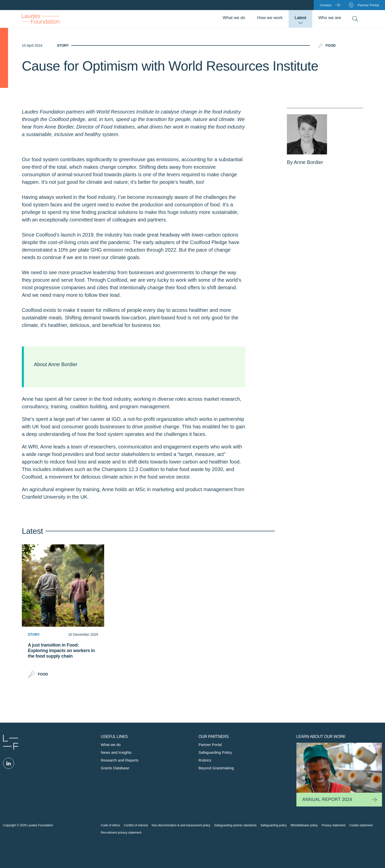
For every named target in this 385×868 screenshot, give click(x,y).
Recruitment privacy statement (121, 833)
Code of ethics (111, 825)
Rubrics (205, 760)
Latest (300, 18)
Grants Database (115, 768)
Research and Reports (120, 760)
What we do (234, 18)
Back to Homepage (41, 19)
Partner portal (368, 5)
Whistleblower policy (304, 825)
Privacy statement (333, 825)
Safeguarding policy (273, 825)
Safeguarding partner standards (235, 825)
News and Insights (116, 752)
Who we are (330, 18)
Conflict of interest (136, 825)
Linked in (9, 763)
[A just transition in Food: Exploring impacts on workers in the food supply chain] (63, 658)
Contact (326, 5)
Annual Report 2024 (327, 799)
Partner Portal (210, 745)
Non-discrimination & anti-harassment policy (181, 825)
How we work (270, 18)
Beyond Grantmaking (216, 768)
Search (355, 19)
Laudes (11, 742)
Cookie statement (361, 825)
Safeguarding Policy (215, 752)
